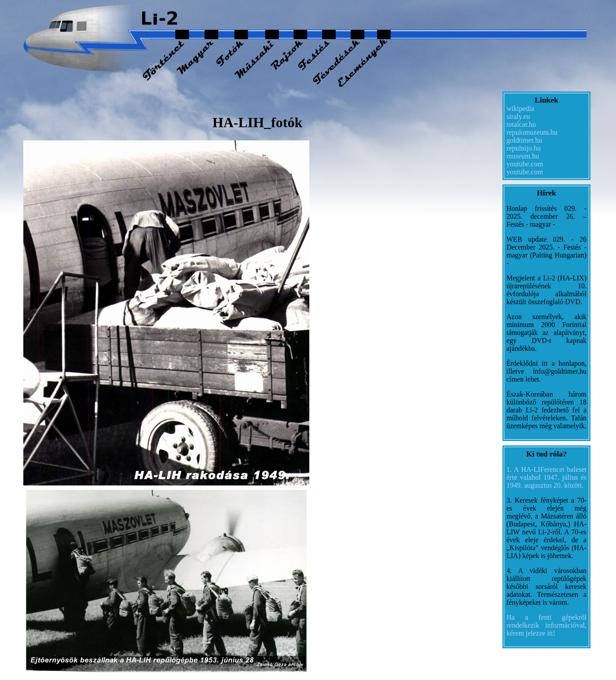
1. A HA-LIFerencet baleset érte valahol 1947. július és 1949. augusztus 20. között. (546, 477)
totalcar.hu (521, 124)
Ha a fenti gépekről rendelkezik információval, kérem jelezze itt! (546, 625)
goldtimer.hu (524, 140)
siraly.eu (518, 116)
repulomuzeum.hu (532, 132)
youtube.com (525, 164)
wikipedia (520, 108)
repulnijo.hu (524, 148)
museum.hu (523, 156)
